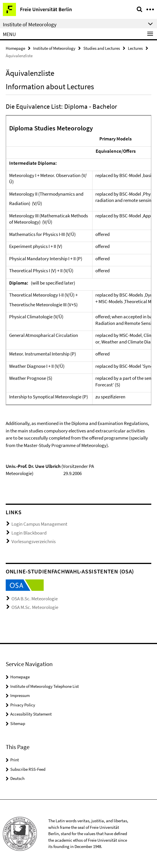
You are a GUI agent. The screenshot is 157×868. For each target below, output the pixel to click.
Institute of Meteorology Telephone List (45, 686)
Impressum (20, 695)
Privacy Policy (23, 705)
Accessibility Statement (31, 714)
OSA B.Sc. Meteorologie (35, 599)
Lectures (135, 48)
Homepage (15, 48)
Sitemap (18, 723)
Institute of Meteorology (54, 48)
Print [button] (15, 760)
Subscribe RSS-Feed (28, 769)
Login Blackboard (29, 533)
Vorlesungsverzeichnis (34, 541)
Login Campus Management (39, 524)
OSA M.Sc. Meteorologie (35, 607)
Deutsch (17, 778)
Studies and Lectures (102, 48)
